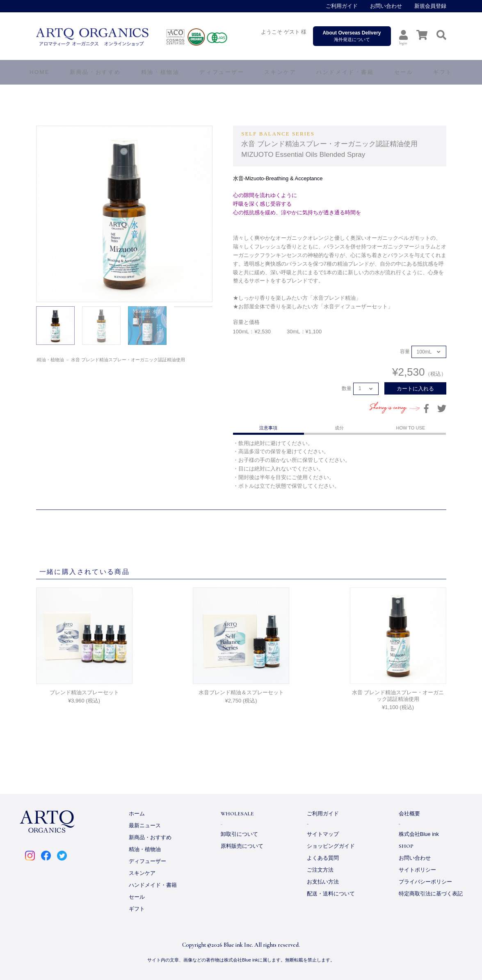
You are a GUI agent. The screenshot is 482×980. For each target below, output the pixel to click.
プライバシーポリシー (425, 882)
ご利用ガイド (342, 6)
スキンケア (142, 873)
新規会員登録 (430, 6)
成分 (339, 428)
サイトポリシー (417, 870)
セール (137, 897)
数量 (347, 388)
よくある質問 (323, 858)
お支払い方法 (323, 882)
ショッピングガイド (331, 846)
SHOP (406, 846)
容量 (405, 352)
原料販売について (242, 846)
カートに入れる (415, 389)
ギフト (137, 909)
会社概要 (409, 814)
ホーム (43, 360)
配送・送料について (331, 894)
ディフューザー (222, 72)
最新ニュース (145, 825)
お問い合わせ (386, 6)
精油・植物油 (70, 360)
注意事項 (268, 428)
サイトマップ (323, 834)
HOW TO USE (411, 428)
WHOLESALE (237, 814)
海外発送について (352, 36)
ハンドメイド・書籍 (153, 885)
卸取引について (239, 834)
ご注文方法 (320, 870)
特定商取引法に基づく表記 (431, 894)
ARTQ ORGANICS (149, 37)
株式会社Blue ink (419, 834)
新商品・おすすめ (150, 837)
